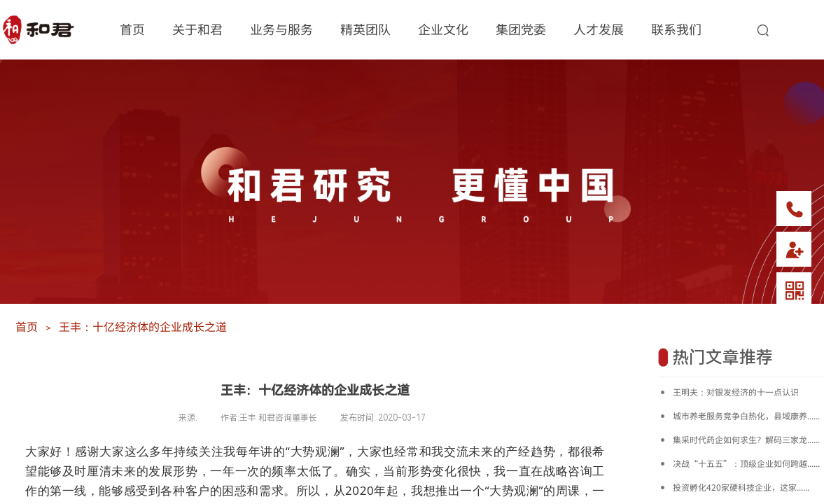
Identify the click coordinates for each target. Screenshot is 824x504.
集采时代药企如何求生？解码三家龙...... (746, 439)
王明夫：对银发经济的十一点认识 (736, 392)
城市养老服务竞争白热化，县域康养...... (746, 415)
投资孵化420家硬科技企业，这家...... (741, 487)
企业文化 (443, 29)
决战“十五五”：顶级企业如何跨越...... (746, 463)
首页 (132, 29)
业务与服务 (281, 29)
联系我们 (676, 29)
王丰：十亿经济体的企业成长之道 (143, 326)
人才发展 (599, 29)
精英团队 (365, 29)
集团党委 (521, 29)
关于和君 (197, 29)
